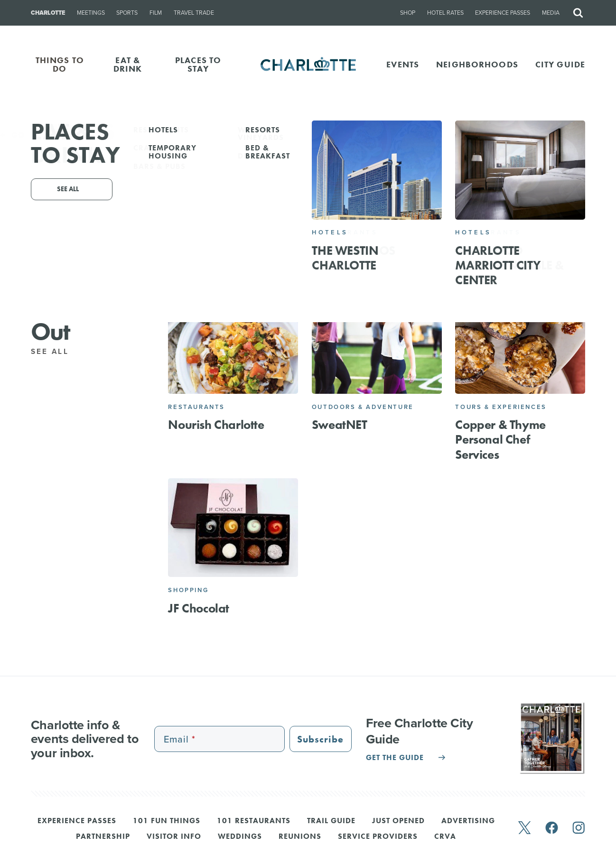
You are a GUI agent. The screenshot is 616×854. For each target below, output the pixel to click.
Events (403, 64)
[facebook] (552, 829)
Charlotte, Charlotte (331, 198)
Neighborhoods (477, 64)
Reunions (300, 837)
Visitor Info (174, 837)
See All (55, 352)
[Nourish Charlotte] (233, 344)
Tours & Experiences (501, 407)
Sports (127, 13)
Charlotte (48, 13)
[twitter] (524, 829)
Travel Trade (194, 13)
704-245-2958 (302, 211)
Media (551, 13)
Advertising (468, 821)
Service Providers (378, 837)
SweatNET (340, 425)
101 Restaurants (254, 821)
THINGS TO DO (60, 64)
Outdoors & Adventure (363, 407)
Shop (408, 13)
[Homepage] (308, 64)
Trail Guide (331, 821)
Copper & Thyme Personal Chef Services (500, 439)
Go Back (27, 135)
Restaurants (196, 407)
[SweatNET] (377, 344)
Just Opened (398, 821)
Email (355, 211)
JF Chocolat (199, 608)
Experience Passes (503, 13)
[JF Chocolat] (233, 528)
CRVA (445, 837)
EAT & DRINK (128, 64)
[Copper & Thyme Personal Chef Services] (520, 344)
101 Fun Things (167, 821)
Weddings (240, 837)
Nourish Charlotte (216, 425)
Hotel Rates (445, 13)
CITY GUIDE (560, 64)
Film (156, 13)
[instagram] (579, 829)
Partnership (103, 837)
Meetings (91, 13)
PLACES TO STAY (198, 64)
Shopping (188, 590)
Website (399, 211)
